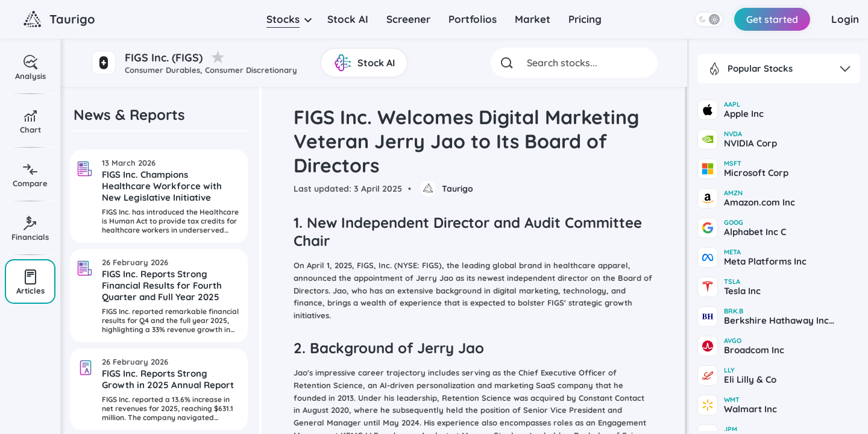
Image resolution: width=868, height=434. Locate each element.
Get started (772, 19)
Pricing (585, 19)
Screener (408, 19)
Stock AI (348, 19)
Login (845, 19)
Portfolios (473, 19)
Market (533, 19)
